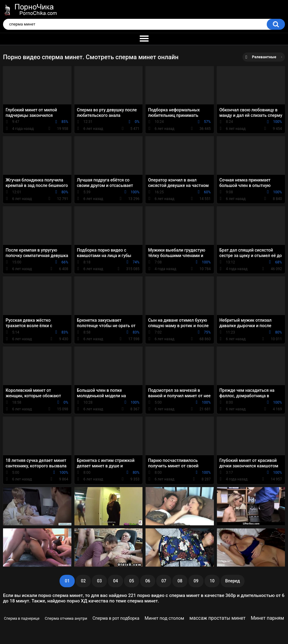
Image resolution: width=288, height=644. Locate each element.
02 (83, 581)
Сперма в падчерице (22, 619)
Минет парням (267, 618)
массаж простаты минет (218, 618)
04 (115, 581)
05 (132, 581)
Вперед (232, 581)
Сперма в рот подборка (116, 618)
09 (196, 581)
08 (180, 581)
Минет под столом (164, 618)
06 (148, 581)
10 (212, 581)
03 (99, 581)
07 (164, 581)
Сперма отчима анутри (66, 618)
